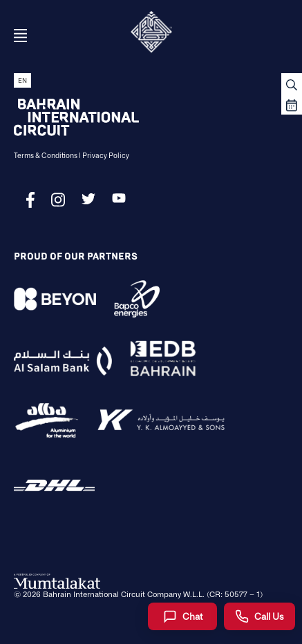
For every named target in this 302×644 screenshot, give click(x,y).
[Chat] (182, 616)
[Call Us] (259, 616)
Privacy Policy (106, 155)
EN (22, 80)
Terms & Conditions (46, 155)
